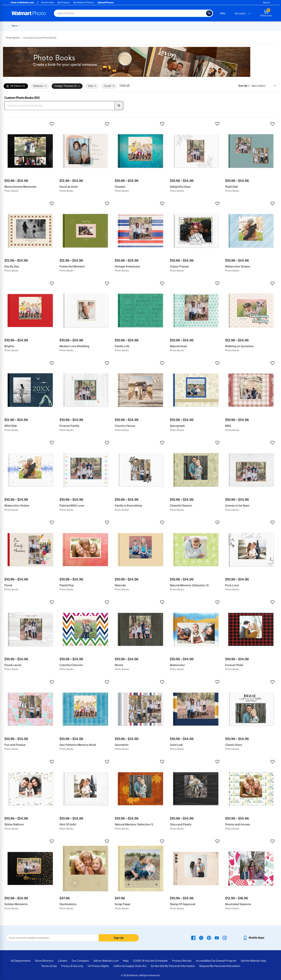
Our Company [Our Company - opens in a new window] (80, 961)
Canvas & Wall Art (131, 26)
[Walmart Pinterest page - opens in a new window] (209, 938)
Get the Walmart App (253, 961)
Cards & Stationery (92, 26)
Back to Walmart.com (21, 2)
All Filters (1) (16, 86)
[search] (119, 106)
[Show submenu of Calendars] (236, 25)
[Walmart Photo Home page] (29, 13)
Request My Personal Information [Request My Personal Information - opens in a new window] (220, 966)
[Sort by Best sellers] (264, 86)
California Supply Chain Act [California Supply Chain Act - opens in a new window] (130, 966)
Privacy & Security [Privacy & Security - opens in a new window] (72, 966)
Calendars (229, 26)
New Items (30, 26)
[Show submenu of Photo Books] (176, 25)
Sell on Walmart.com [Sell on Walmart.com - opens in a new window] (106, 961)
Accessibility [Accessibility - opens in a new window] (203, 961)
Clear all (124, 85)
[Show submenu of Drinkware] (219, 25)
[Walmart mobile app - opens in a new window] (254, 938)
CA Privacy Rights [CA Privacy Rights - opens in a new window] (98, 966)
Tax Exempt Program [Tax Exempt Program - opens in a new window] (224, 961)
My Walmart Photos (84, 2)
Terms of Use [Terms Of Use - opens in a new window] (49, 966)
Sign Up (119, 938)
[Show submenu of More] (247, 25)
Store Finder (48, 2)
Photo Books (168, 26)
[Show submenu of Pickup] (65, 25)
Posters (112, 26)
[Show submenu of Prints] (78, 25)
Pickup (60, 26)
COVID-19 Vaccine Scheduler (150, 961)
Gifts (183, 26)
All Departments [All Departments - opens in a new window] (21, 961)
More (243, 26)
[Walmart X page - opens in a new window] (201, 938)
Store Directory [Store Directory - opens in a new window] (44, 961)
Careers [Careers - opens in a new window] (63, 961)
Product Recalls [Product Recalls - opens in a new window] (182, 961)
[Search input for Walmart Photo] (130, 13)
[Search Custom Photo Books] (59, 106)
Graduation (46, 26)
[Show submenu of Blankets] (157, 25)
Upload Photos (106, 2)
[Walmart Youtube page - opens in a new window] (217, 938)
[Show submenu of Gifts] (188, 25)
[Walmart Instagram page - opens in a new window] (225, 938)
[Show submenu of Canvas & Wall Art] (142, 25)
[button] (30, 124)
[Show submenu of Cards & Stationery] (103, 25)
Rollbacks (16, 26)
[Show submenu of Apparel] (202, 25)
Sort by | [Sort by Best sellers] (244, 86)
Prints (73, 26)
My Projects (64, 2)
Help (223, 13)
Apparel (196, 26)
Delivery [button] (40, 86)
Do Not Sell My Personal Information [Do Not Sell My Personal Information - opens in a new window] (173, 966)
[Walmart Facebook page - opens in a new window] (193, 938)
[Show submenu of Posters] (118, 25)
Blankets (151, 26)
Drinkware (212, 26)
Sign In (266, 2)
